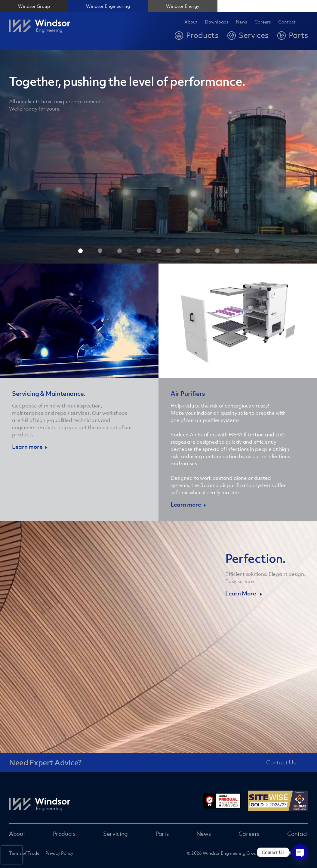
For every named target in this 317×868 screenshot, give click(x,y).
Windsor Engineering (108, 6)
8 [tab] (217, 251)
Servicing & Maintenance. (49, 393)
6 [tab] (178, 251)
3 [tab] (120, 251)
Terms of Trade (24, 853)
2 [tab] (100, 251)
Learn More (241, 593)
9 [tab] (237, 251)
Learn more (27, 447)
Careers (249, 834)
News (241, 22)
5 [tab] (159, 251)
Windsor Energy (183, 6)
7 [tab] (198, 251)
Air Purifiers (188, 393)
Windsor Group (34, 6)
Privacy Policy (59, 853)
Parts (162, 834)
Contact (287, 22)
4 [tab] (139, 251)
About (191, 22)
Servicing (115, 834)
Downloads (217, 22)
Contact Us (281, 762)
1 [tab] (80, 251)
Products (64, 834)
